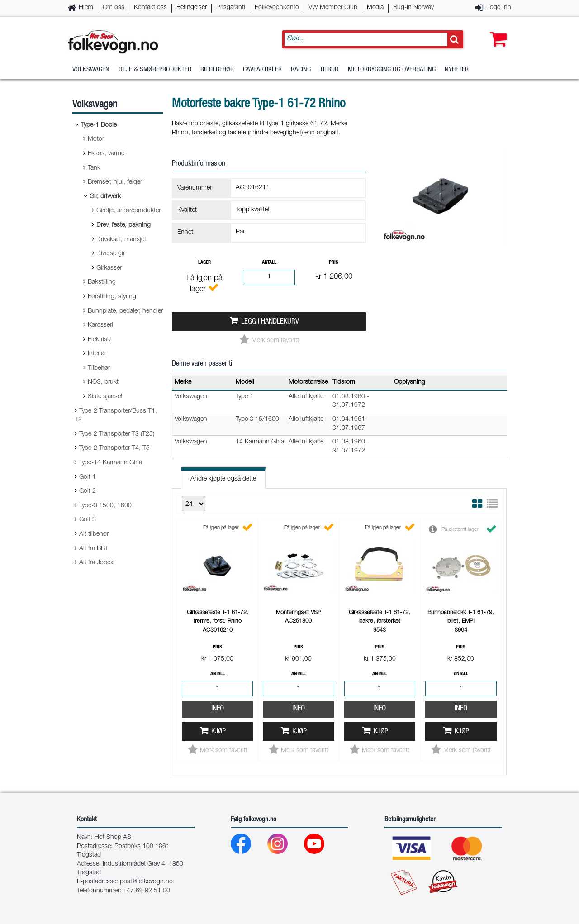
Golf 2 (88, 491)
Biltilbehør (217, 70)
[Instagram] (285, 846)
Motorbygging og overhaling (392, 70)
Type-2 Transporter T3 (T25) (117, 434)
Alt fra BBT (94, 549)
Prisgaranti (231, 8)
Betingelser (192, 8)
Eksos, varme (106, 154)
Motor (96, 139)
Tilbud (329, 70)
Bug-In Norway (413, 8)
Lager (204, 263)
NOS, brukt (103, 382)
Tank (94, 168)
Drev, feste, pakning (123, 225)
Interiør (97, 354)
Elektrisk (99, 340)
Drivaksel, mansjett (122, 240)
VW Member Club (333, 8)
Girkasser (109, 268)
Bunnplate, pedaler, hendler (125, 311)
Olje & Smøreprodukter (155, 70)
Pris (334, 263)
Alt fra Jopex (96, 563)
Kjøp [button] (218, 732)
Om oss (114, 8)
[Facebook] (248, 846)
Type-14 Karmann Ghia (111, 463)
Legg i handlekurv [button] (270, 322)
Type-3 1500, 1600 (105, 506)
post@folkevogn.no (146, 882)
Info (218, 709)
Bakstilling (102, 282)
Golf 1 (88, 477)
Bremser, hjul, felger (115, 182)
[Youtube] (321, 846)
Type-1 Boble (99, 125)
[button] (496, 30)
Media (375, 8)
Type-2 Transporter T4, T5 (114, 448)
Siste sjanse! (105, 397)
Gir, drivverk (105, 197)
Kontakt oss (150, 8)
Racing (301, 70)
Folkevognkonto (277, 8)
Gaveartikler (262, 70)
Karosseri (100, 325)
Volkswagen (91, 70)
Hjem (86, 8)
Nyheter (457, 70)
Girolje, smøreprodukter (128, 211)
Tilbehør (99, 368)
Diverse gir (111, 254)
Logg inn (499, 8)
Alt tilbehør (94, 534)
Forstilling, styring (112, 297)
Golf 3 (88, 520)
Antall (269, 263)
